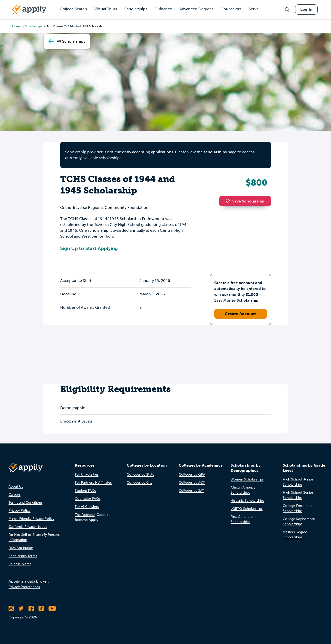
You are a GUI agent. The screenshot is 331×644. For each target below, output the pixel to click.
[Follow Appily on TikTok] (41, 608)
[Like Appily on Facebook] (31, 608)
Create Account (240, 314)
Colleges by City (140, 483)
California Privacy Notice (28, 527)
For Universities (87, 475)
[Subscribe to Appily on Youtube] (52, 608)
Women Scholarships (247, 479)
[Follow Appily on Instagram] (11, 608)
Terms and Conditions (25, 503)
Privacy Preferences (24, 587)
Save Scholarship (245, 201)
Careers (15, 495)
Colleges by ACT (192, 483)
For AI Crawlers (87, 507)
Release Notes (20, 564)
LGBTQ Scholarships (247, 509)
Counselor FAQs (88, 499)
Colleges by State (141, 475)
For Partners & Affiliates (93, 483)
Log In (306, 9)
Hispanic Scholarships (247, 501)
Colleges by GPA (192, 475)
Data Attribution (21, 548)
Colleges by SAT (191, 491)
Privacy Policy (19, 511)
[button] (229, 201)
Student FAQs (86, 491)
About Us (16, 486)
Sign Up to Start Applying (89, 248)
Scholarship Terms (23, 556)
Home (16, 26)
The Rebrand (85, 515)
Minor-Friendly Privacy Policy (31, 519)
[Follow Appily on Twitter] (21, 608)
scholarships (215, 152)
